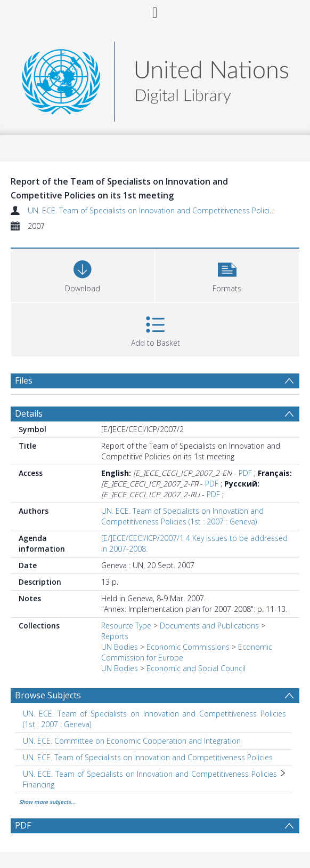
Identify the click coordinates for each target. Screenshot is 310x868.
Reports (115, 636)
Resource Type (126, 626)
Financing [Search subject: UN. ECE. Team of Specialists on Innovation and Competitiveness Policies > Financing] (39, 785)
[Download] (83, 274)
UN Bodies (120, 647)
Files (24, 380)
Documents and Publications (209, 626)
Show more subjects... (47, 802)
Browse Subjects (48, 695)
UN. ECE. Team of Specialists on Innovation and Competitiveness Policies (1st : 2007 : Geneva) (182, 516)
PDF (245, 473)
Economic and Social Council (196, 668)
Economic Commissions (188, 647)
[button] (227, 274)
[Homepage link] (155, 79)
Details (29, 413)
